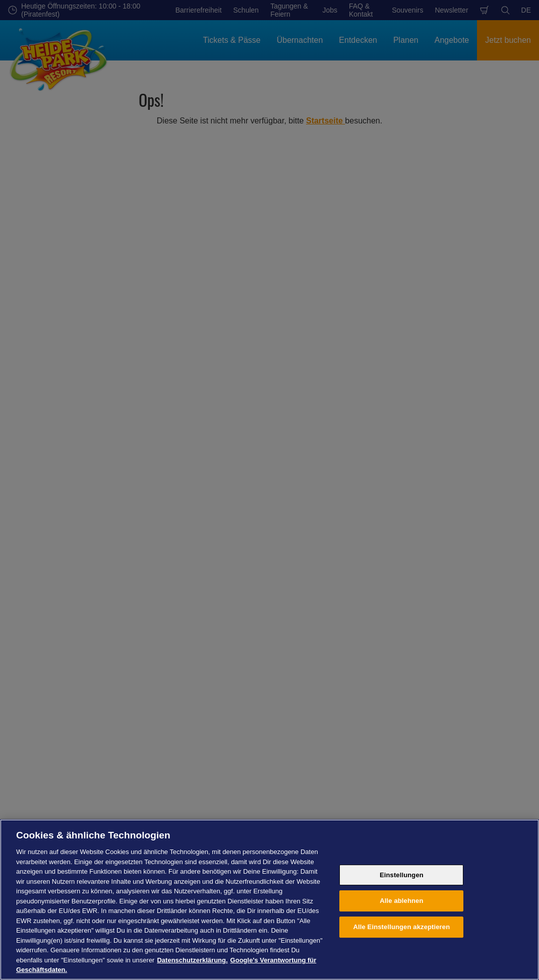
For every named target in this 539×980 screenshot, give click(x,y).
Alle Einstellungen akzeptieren (402, 927)
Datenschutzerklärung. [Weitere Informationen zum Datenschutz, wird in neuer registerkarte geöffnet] (192, 960)
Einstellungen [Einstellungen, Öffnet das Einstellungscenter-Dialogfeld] (402, 875)
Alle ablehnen (401, 901)
